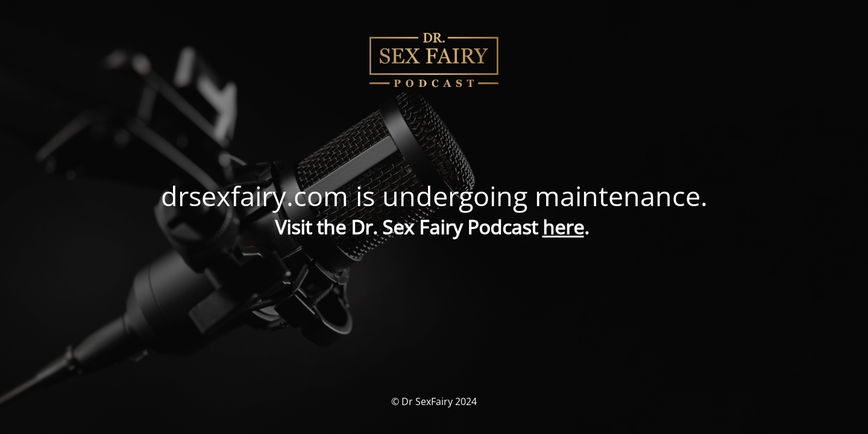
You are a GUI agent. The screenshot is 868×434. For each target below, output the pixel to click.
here (563, 227)
